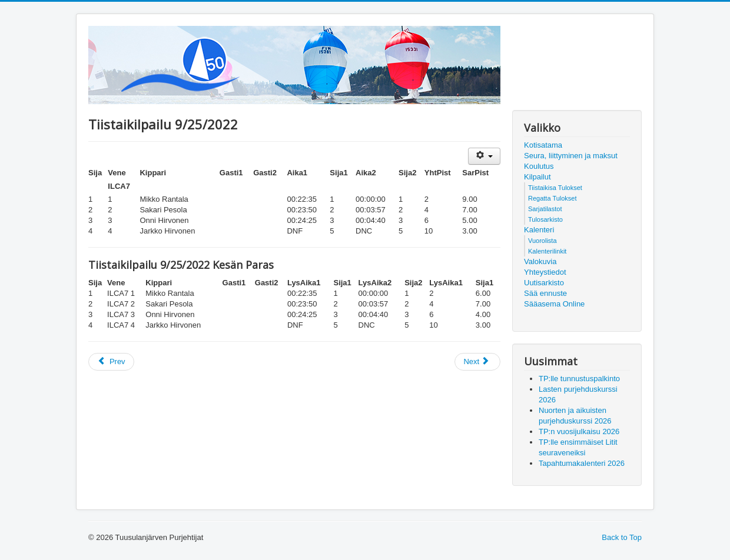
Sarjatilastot (545, 209)
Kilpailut (537, 177)
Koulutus (539, 166)
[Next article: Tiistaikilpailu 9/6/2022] (477, 362)
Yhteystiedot (545, 272)
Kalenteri (539, 230)
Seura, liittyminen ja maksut (571, 156)
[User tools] (484, 156)
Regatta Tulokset (553, 198)
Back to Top (622, 537)
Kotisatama (543, 145)
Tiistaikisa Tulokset (555, 188)
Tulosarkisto (545, 219)
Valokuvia (540, 261)
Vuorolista (542, 241)
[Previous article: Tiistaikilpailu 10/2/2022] (111, 362)
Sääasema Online (554, 304)
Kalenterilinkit (547, 251)
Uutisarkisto (544, 283)
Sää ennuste (545, 293)
